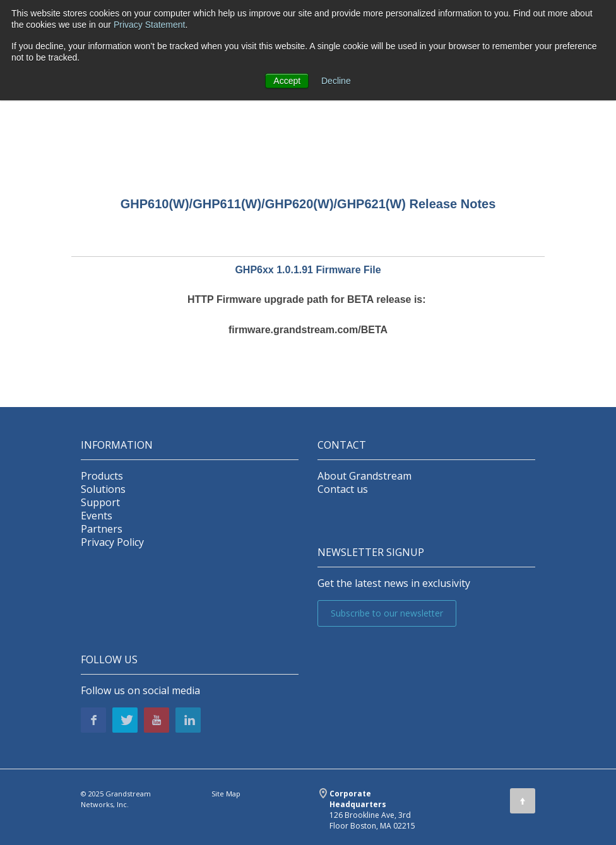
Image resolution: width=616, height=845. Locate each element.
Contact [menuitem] (342, 445)
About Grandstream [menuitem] (364, 476)
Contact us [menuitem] (343, 489)
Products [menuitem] (102, 476)
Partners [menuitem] (102, 529)
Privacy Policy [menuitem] (112, 542)
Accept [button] (287, 81)
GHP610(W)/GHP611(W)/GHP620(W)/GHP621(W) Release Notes (308, 204)
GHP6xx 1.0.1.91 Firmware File (308, 270)
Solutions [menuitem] (103, 489)
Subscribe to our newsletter (387, 613)
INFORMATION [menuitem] (117, 445)
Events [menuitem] (97, 516)
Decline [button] (336, 81)
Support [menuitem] (100, 503)
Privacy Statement (150, 25)
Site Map (226, 794)
